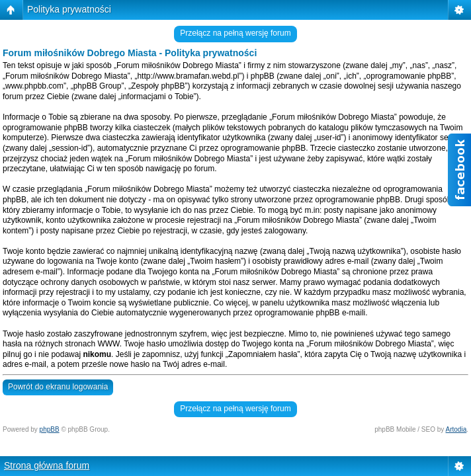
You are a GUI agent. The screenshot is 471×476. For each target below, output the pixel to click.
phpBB (50, 429)
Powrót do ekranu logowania (58, 387)
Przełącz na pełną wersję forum (235, 33)
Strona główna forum (47, 465)
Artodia (456, 429)
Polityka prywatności (69, 9)
